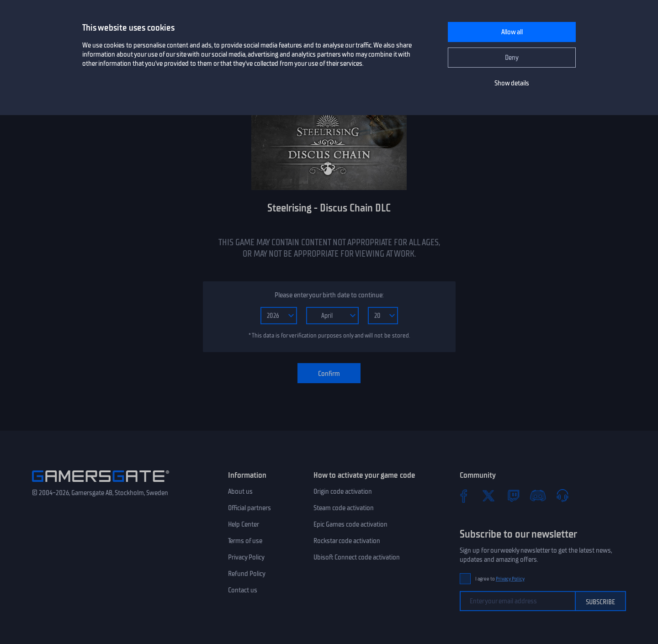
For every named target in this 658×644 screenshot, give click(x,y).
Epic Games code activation (350, 524)
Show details (512, 83)
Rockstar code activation (347, 541)
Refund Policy (247, 574)
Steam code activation (344, 508)
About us (240, 491)
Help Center (244, 524)
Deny (512, 58)
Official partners (249, 508)
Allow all (512, 32)
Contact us (243, 590)
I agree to (500, 579)
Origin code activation (343, 491)
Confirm (329, 374)
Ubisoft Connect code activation (357, 557)
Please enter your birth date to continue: (329, 295)
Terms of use (245, 541)
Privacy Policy (246, 557)
